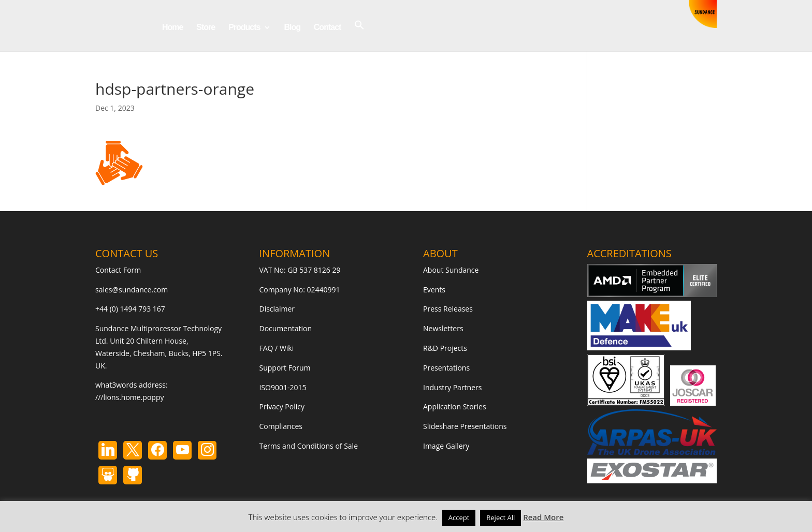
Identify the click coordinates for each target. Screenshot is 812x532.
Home (172, 28)
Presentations (446, 368)
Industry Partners (452, 387)
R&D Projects (445, 348)
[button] (359, 35)
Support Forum (285, 368)
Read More (543, 517)
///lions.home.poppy (129, 397)
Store (206, 28)
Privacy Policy (282, 407)
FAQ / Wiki (277, 348)
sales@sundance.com (132, 290)
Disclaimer (277, 309)
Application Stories (455, 407)
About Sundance (451, 270)
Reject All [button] (501, 518)
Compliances (281, 426)
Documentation (286, 328)
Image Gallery (446, 446)
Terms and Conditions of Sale (309, 446)
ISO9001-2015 (283, 387)
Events (434, 290)
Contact (328, 28)
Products (244, 28)
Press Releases (448, 309)
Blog (292, 28)
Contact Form (118, 270)
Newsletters (443, 328)
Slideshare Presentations (465, 426)
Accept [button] (459, 518)
